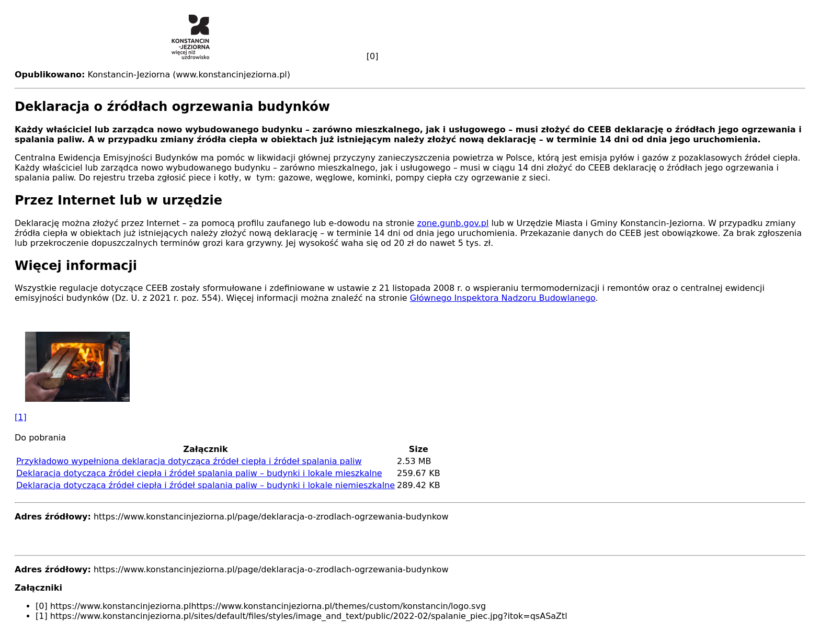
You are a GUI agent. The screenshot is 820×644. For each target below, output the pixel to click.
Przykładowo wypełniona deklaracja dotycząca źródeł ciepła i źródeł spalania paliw (189, 461)
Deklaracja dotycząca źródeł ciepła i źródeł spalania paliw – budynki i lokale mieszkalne (199, 473)
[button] (410, 377)
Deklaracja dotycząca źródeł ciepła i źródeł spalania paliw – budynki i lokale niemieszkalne (206, 485)
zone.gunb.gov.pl (453, 223)
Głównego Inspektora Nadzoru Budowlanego (503, 298)
